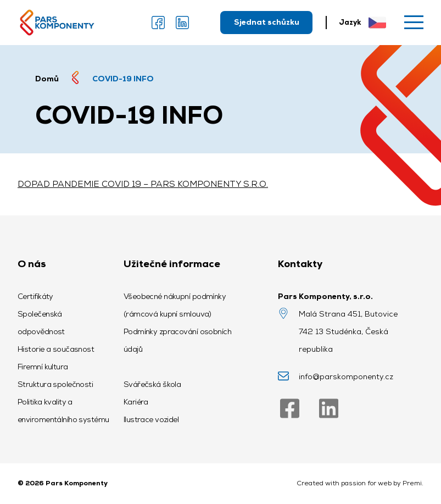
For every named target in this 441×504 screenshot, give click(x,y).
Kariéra (136, 402)
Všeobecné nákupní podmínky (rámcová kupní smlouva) (175, 305)
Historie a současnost (56, 349)
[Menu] (414, 22)
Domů (47, 79)
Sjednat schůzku (267, 22)
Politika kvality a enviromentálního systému (63, 411)
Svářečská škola (152, 384)
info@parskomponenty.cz (346, 376)
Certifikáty (35, 296)
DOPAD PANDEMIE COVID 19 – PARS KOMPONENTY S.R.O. (143, 184)
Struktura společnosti (55, 384)
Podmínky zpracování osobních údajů (177, 340)
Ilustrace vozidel (151, 419)
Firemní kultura (43, 367)
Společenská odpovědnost (41, 323)
